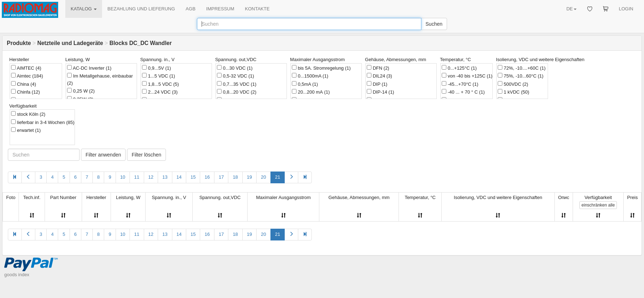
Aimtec (27, 76)
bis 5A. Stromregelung (321, 68)
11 (137, 177)
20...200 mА (311, 92)
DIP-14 (381, 92)
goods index (17, 275)
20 (263, 177)
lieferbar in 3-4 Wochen (43, 122)
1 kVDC (513, 92)
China (24, 84)
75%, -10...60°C (521, 76)
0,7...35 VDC (237, 84)
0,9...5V (156, 68)
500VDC (513, 84)
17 (221, 177)
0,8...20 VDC (237, 92)
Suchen (434, 24)
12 (151, 177)
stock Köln (28, 114)
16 (207, 177)
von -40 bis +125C (467, 76)
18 (235, 177)
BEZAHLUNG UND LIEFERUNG (141, 9)
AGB (190, 9)
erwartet (26, 130)
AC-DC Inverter (89, 68)
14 (179, 177)
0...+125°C (459, 68)
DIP (377, 84)
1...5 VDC (158, 76)
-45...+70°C (460, 84)
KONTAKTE (257, 9)
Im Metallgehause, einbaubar (100, 79)
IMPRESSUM (220, 9)
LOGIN (626, 9)
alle (598, 205)
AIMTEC (26, 68)
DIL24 (379, 76)
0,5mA (305, 84)
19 (249, 177)
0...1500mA (310, 76)
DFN (378, 68)
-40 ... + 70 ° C (463, 92)
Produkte (19, 43)
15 (193, 177)
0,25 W (81, 91)
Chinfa (26, 92)
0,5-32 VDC (235, 76)
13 (165, 177)
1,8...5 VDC (160, 84)
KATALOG (84, 9)
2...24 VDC (160, 92)
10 (123, 177)
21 (278, 177)
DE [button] (571, 9)
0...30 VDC (235, 68)
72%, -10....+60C (522, 68)
